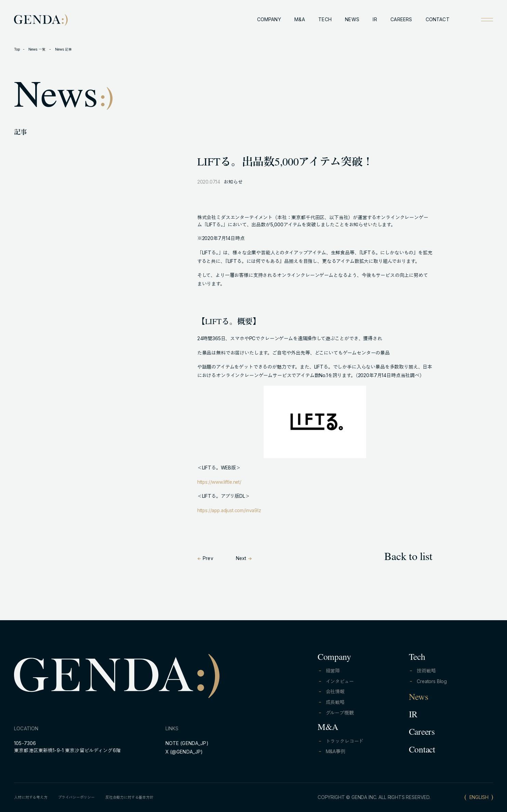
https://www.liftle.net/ (219, 482)
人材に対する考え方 (31, 797)
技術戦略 (426, 671)
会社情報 (335, 692)
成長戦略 (335, 702)
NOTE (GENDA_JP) (187, 743)
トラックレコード (345, 741)
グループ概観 (340, 713)
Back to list (408, 558)
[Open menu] (487, 20)
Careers (422, 733)
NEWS (352, 19)
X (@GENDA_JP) (184, 752)
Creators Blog (432, 681)
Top (17, 49)
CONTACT (438, 19)
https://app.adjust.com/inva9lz (229, 510)
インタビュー (340, 681)
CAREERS (401, 19)
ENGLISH (479, 797)
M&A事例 (336, 751)
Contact (422, 751)
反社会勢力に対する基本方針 (129, 797)
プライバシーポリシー (76, 797)
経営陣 (333, 671)
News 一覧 (37, 49)
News (419, 698)
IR (375, 19)
